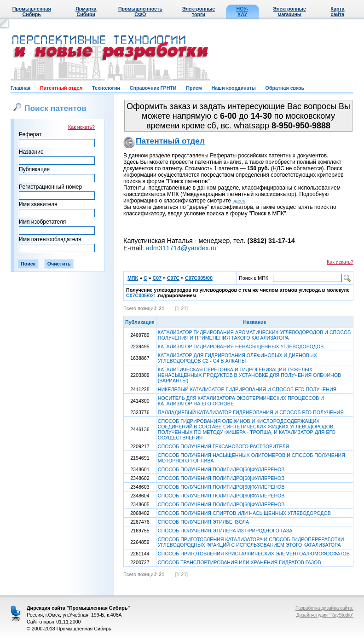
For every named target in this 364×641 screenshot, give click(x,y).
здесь (239, 201)
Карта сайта (337, 12)
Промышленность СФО (140, 12)
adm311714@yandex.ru (181, 248)
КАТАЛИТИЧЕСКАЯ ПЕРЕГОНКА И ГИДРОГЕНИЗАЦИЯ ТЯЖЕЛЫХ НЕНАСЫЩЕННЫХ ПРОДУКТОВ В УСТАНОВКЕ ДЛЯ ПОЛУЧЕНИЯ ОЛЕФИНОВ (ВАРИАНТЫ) (249, 375)
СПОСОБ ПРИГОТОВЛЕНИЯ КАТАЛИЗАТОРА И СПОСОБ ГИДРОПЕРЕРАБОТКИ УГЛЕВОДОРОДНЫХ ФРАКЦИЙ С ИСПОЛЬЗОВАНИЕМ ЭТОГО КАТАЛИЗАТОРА (251, 542)
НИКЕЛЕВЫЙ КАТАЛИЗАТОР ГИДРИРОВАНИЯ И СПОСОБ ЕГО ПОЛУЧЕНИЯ (247, 389)
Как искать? (81, 127)
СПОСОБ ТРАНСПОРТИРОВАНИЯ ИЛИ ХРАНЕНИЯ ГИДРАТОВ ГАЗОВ (240, 562)
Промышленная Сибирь (32, 12)
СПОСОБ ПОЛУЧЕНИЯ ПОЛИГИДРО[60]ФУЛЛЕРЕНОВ (221, 469)
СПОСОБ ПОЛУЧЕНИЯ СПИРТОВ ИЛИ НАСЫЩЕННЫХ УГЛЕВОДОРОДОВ (244, 513)
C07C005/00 (199, 278)
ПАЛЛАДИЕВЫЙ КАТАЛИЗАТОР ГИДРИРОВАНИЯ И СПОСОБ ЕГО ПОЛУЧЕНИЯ (251, 412)
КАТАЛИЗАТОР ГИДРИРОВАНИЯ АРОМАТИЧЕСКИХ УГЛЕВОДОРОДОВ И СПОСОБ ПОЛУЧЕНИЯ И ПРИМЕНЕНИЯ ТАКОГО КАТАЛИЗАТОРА (254, 335)
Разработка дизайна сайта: (324, 608)
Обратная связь (285, 88)
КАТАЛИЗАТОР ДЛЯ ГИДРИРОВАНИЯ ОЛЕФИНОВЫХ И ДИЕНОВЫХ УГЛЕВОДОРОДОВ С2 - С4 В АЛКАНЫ (237, 358)
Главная (20, 88)
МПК (133, 278)
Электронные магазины (290, 12)
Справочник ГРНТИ (153, 88)
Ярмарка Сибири (86, 12)
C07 (157, 278)
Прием (194, 88)
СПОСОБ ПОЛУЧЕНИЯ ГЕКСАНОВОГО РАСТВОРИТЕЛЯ (223, 446)
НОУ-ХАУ (243, 12)
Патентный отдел (61, 88)
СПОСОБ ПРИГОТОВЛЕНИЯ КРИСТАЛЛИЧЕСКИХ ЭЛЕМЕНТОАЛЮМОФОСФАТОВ (254, 554)
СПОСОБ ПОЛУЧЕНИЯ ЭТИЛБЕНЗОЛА (203, 522)
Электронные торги (199, 12)
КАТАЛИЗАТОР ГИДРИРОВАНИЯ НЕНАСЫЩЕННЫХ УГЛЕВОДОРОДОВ (241, 346)
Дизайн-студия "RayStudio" (325, 615)
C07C (173, 278)
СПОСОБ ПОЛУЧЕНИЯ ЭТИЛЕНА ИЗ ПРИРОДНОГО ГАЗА (225, 531)
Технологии (106, 88)
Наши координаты (233, 88)
